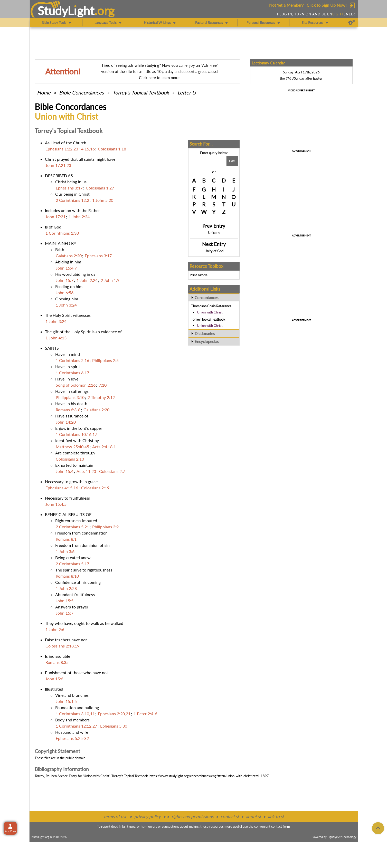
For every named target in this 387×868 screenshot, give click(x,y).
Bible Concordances (82, 92)
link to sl (276, 817)
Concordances (207, 298)
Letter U (187, 92)
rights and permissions (192, 817)
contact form (281, 826)
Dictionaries (205, 333)
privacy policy (148, 817)
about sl (253, 817)
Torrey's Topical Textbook (141, 92)
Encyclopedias (207, 341)
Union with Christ (210, 312)
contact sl (230, 817)
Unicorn (214, 233)
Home (44, 92)
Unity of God (214, 251)
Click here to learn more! (160, 78)
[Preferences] (352, 23)
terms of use (115, 817)
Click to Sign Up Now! (327, 5)
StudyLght (66, 11)
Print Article (199, 275)
